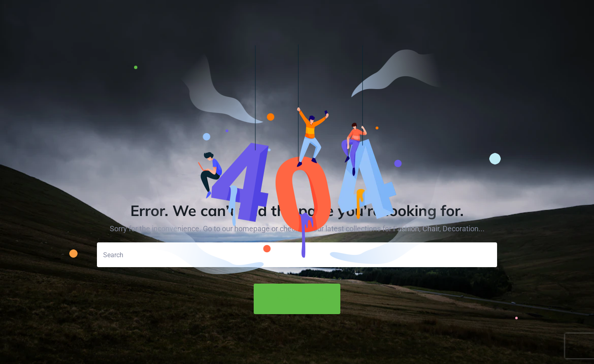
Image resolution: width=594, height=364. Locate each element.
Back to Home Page (297, 299)
